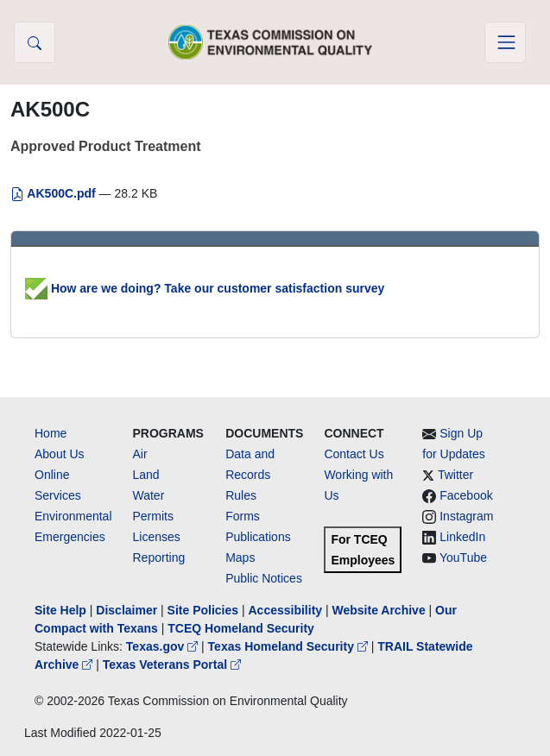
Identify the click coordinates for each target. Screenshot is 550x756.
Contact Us (354, 454)
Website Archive (379, 610)
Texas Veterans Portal (172, 665)
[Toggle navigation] (505, 42)
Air (140, 454)
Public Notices (264, 578)
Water (149, 495)
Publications (258, 537)
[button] (35, 42)
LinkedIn (462, 537)
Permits (153, 516)
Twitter (455, 475)
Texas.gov (164, 646)
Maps (240, 558)
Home (51, 433)
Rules (241, 495)
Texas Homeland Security (290, 646)
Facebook (466, 495)
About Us (60, 454)
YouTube (463, 558)
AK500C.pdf (55, 193)
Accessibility (287, 610)
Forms (243, 516)
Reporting (159, 558)
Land (146, 475)
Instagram (466, 516)
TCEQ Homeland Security (241, 628)
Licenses (157, 537)
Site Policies (203, 610)
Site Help (60, 610)
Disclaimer (126, 610)
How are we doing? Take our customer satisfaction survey (205, 288)
